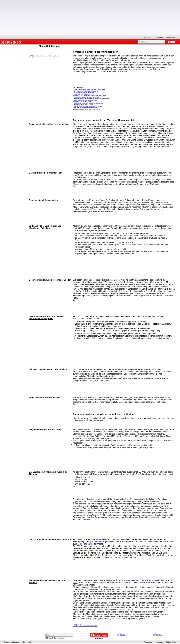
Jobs (23, 642)
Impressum (159, 37)
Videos (31, 642)
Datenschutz (171, 37)
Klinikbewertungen (11, 642)
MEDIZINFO (11, 42)
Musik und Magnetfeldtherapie (91, 544)
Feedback (148, 37)
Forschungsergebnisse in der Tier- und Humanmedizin (89, 90)
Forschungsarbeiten (107, 52)
